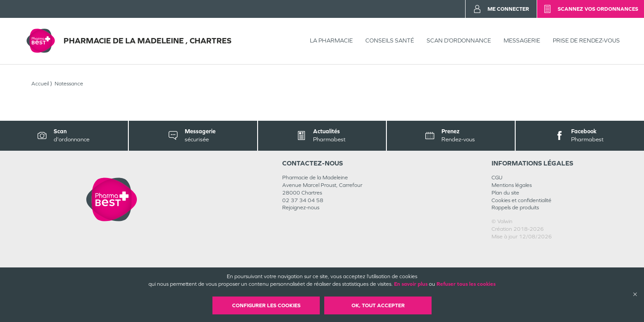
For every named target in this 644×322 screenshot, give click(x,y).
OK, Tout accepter (378, 305)
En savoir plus (411, 284)
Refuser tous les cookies (466, 284)
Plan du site (505, 193)
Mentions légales (512, 185)
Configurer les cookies (266, 305)
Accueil (40, 84)
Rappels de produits (515, 208)
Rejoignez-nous (301, 208)
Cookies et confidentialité (521, 200)
